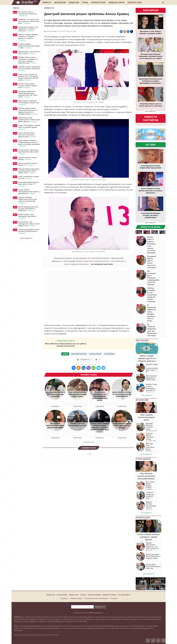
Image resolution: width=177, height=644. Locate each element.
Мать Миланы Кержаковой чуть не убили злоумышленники (66, 345)
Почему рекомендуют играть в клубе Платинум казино (29, 231)
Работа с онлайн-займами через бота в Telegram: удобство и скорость (28, 37)
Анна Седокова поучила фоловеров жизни (146, 417)
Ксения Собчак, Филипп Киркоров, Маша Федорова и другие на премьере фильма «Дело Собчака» (100, 428)
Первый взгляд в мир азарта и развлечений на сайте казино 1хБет (29, 171)
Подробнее (55, 406)
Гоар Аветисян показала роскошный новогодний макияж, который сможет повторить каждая (146, 478)
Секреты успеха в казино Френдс (28, 158)
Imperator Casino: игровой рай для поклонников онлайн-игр (29, 69)
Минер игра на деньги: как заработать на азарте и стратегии (28, 29)
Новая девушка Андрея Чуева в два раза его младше (122, 426)
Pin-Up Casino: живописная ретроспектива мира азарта (29, 152)
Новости (47, 2)
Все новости (26, 238)
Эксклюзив (60, 2)
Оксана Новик (51, 31)
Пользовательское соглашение (96, 598)
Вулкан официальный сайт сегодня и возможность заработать (28, 209)
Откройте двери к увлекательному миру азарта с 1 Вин (29, 46)
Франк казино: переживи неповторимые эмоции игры (29, 103)
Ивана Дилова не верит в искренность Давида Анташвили (55, 394)
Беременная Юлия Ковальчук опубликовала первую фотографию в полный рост (151, 81)
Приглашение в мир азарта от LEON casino (29, 53)
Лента (16, 8)
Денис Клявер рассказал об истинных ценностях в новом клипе (122, 394)
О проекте (64, 598)
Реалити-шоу (135, 2)
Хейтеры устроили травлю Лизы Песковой (77, 425)
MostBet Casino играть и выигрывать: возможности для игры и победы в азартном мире (28, 60)
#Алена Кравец (95, 354)
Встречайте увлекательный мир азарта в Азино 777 (28, 184)
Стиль (85, 2)
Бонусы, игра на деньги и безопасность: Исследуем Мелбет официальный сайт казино (28, 77)
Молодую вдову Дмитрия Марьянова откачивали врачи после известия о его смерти (151, 56)
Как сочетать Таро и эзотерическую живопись (28, 14)
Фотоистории (98, 2)
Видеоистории (117, 2)
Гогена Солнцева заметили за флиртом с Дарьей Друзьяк (148, 537)
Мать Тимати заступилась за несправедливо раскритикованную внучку (100, 396)
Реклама (114, 598)
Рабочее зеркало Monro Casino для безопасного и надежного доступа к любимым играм (28, 111)
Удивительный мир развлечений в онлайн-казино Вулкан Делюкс (29, 120)
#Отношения (109, 354)
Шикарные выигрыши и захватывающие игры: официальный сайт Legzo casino (28, 94)
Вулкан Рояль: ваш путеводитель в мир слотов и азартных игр (29, 224)
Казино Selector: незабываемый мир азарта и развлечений (29, 192)
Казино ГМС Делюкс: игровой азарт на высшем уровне (29, 127)
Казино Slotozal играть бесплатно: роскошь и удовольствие (27, 135)
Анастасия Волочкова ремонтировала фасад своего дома (77, 394)
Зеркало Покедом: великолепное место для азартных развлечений (28, 200)
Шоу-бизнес (142, 340)
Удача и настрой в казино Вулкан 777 (28, 164)
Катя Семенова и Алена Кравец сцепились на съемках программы (151, 191)
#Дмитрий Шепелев (79, 354)
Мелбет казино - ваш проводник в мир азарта (27, 216)
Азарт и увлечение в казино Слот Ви (29, 177)
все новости (151, 111)
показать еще (88, 442)
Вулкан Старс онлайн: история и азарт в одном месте (27, 86)
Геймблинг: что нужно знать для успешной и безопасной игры (29, 21)
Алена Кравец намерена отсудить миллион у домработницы (151, 215)
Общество (74, 2)
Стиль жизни (143, 459)
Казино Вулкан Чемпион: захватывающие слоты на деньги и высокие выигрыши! (29, 143)
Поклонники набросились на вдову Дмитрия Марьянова (55, 426)
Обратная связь (76, 598)
